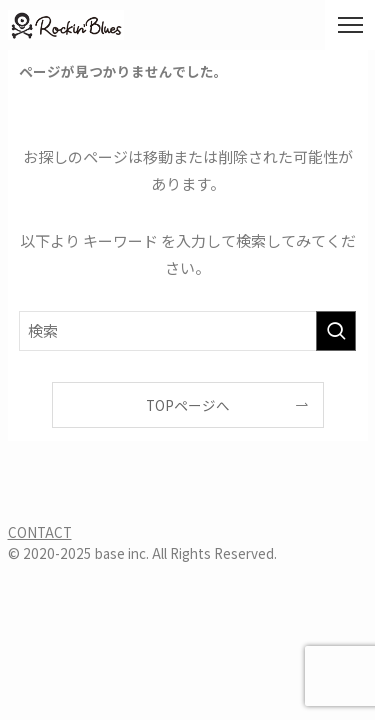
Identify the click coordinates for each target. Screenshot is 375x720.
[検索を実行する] (336, 331)
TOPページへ (188, 405)
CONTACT (40, 532)
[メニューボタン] (350, 25)
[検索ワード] (188, 331)
